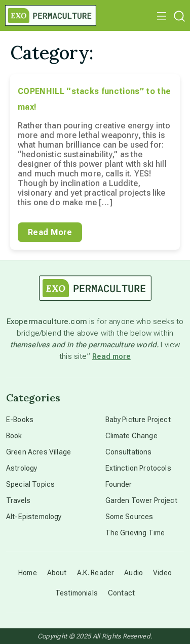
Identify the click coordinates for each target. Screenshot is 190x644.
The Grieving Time (135, 533)
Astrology (22, 468)
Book (14, 436)
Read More (50, 232)
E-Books (20, 420)
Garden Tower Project (141, 500)
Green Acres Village (39, 452)
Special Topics (30, 484)
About (57, 573)
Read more (111, 356)
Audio (134, 573)
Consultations (129, 452)
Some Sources (129, 517)
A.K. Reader (96, 573)
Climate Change (131, 436)
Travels (18, 500)
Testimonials (77, 593)
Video (162, 573)
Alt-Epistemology (34, 517)
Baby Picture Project (138, 420)
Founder (119, 484)
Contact (121, 593)
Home (28, 573)
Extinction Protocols (138, 468)
